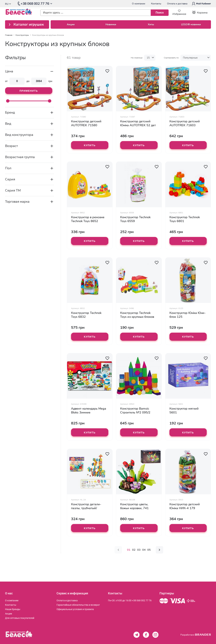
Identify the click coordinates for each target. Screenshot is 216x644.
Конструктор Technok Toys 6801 (185, 219)
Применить (29, 91)
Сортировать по (171, 58)
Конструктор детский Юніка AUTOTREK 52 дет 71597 (138, 123)
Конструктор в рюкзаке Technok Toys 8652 (88, 219)
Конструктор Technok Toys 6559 (135, 219)
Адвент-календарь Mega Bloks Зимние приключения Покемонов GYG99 (89, 411)
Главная (9, 35)
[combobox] (103, 13)
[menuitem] (12, 600)
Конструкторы (22, 35)
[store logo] (20, 13)
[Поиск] (160, 13)
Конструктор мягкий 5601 (184, 411)
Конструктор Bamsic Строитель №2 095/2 (135, 411)
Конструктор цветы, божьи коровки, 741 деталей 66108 (134, 506)
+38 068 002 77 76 (142, 600)
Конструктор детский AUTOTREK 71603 (185, 123)
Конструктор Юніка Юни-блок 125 (188, 315)
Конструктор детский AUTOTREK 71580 (86, 123)
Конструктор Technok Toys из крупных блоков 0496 (137, 315)
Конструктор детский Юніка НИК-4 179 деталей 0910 (185, 506)
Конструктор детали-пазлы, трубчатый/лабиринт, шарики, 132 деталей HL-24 (88, 506)
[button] (107, 71)
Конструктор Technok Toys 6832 (86, 315)
